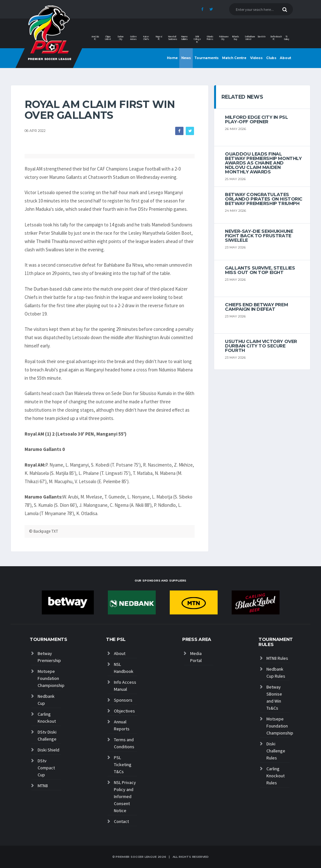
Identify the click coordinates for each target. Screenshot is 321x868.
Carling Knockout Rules (276, 776)
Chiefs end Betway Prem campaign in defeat (256, 307)
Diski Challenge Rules (276, 751)
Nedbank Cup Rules (276, 673)
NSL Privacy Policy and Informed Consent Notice (125, 796)
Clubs (271, 58)
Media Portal (196, 657)
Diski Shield (49, 750)
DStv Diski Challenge (47, 735)
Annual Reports (122, 725)
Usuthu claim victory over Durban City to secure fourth (261, 346)
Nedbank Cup (46, 700)
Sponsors (123, 700)
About (285, 58)
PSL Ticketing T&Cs (123, 765)
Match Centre (234, 58)
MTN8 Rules (277, 658)
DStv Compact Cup (46, 768)
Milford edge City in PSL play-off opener (256, 119)
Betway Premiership (49, 657)
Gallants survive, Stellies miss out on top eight (260, 270)
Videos (256, 58)
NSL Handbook (124, 668)
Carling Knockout (47, 718)
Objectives (124, 711)
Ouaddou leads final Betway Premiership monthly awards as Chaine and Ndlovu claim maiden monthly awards (263, 163)
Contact (121, 821)
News (186, 58)
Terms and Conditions (124, 743)
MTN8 (43, 786)
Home (172, 58)
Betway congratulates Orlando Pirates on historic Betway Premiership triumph (264, 199)
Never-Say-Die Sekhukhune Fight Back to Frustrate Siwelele (259, 236)
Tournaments (206, 58)
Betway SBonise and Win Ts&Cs (274, 697)
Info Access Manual (125, 686)
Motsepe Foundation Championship (49, 678)
